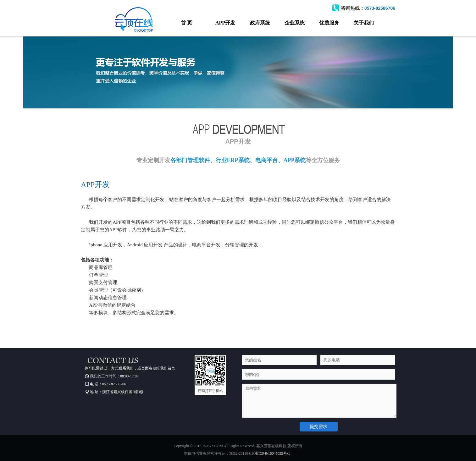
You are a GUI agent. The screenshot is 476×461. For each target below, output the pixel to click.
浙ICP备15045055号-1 (272, 453)
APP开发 (225, 23)
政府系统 (260, 23)
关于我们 (364, 23)
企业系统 (295, 23)
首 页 (186, 23)
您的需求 (319, 401)
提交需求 (318, 427)
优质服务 (329, 23)
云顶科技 (134, 19)
